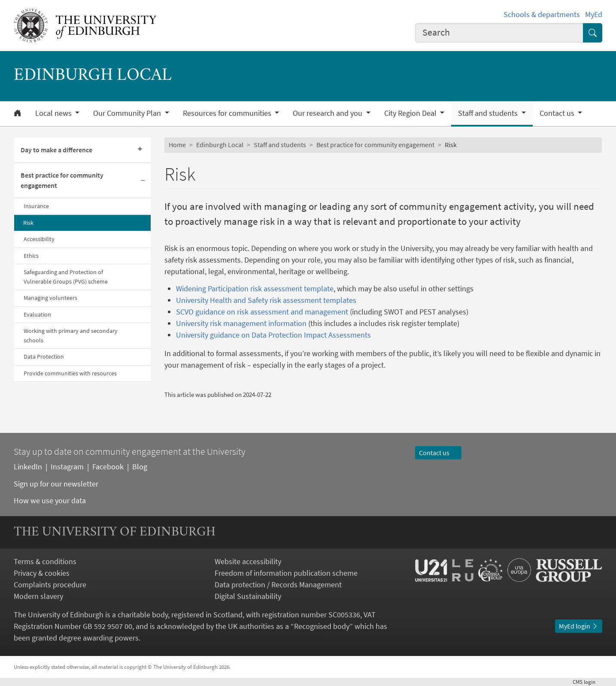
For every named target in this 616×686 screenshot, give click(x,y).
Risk (28, 223)
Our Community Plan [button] (128, 113)
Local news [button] (54, 113)
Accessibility (39, 239)
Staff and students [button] (489, 113)
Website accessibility (248, 561)
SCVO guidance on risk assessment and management (262, 312)
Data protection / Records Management (278, 585)
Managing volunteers (50, 298)
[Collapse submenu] (143, 181)
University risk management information (241, 323)
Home (177, 145)
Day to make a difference (56, 150)
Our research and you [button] (328, 113)
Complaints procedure (50, 585)
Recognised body (322, 626)
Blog (140, 467)
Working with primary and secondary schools (71, 335)
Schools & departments (542, 14)
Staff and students (280, 145)
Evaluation (37, 314)
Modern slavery (38, 596)
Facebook (108, 467)
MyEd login (579, 626)
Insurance (36, 206)
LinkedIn (28, 467)
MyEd (594, 14)
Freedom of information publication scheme (286, 573)
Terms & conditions (45, 561)
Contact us (438, 453)
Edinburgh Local (220, 145)
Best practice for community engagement (62, 180)
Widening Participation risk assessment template (255, 289)
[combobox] (499, 33)
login (587, 682)
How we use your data (50, 500)
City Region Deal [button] (411, 113)
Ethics (31, 256)
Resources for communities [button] (228, 113)
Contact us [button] (558, 113)
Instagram (67, 467)
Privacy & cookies (42, 573)
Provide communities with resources (70, 373)
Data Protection (44, 357)
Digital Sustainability (248, 596)
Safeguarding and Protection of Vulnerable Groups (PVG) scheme (66, 277)
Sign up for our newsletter (56, 484)
